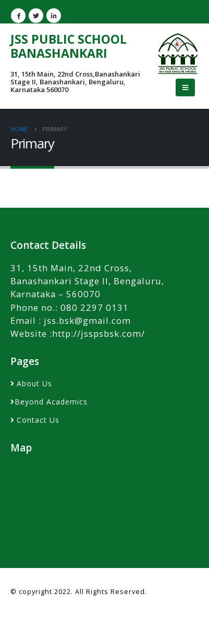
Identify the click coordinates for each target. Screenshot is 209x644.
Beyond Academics (51, 402)
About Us (34, 383)
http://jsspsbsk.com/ (99, 333)
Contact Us (38, 420)
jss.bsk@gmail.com (87, 320)
